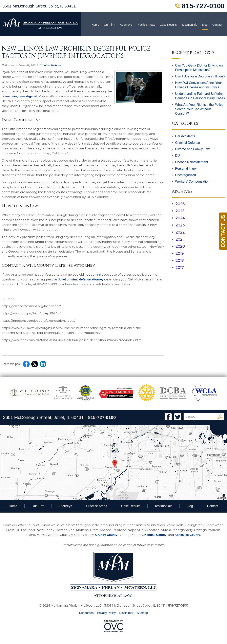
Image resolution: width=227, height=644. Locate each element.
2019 (178, 254)
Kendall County (156, 535)
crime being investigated (19, 96)
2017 (178, 268)
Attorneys (126, 25)
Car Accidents (185, 136)
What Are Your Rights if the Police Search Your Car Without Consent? (199, 109)
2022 (178, 232)
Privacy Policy (106, 613)
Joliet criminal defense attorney (80, 279)
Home (95, 25)
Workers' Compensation (192, 181)
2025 (178, 211)
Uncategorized (185, 175)
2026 (178, 204)
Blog (205, 25)
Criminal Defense (50, 65)
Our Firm (110, 25)
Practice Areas (146, 25)
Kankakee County (187, 535)
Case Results (168, 25)
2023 (178, 225)
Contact (217, 25)
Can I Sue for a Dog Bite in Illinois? (200, 76)
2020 (178, 246)
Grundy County (106, 535)
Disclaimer (126, 613)
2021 (178, 239)
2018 (178, 261)
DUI (178, 156)
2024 (178, 218)
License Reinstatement (192, 162)
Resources (86, 613)
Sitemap (142, 613)
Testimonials (189, 25)
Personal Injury (186, 169)
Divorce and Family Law (192, 149)
